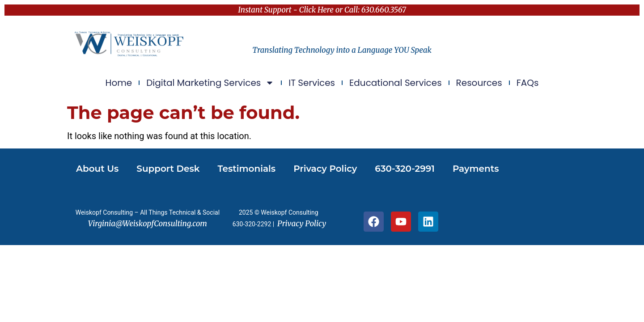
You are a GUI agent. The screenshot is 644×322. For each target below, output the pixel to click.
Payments (476, 169)
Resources (479, 83)
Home (119, 83)
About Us (97, 169)
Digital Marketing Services (210, 83)
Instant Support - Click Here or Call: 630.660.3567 (322, 10)
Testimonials (247, 169)
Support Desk (168, 169)
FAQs (528, 83)
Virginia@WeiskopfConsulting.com (148, 224)
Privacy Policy (325, 169)
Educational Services (396, 83)
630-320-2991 (405, 169)
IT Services (312, 83)
